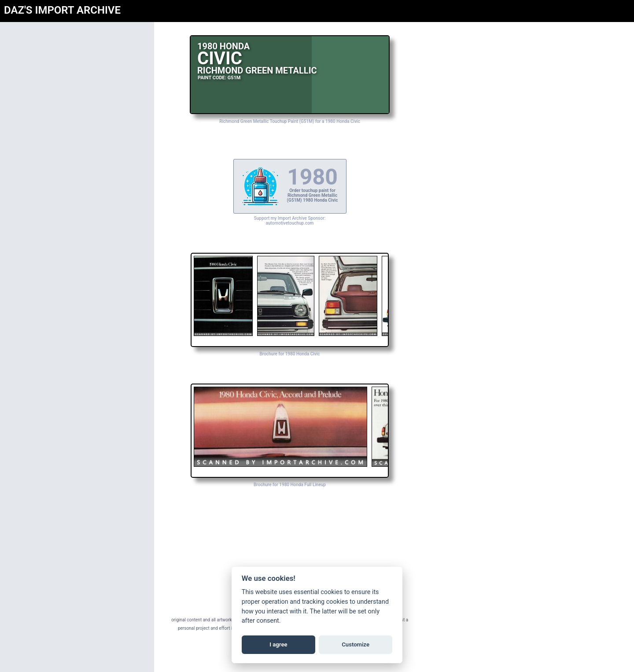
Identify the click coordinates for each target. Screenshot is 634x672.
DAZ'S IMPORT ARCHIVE (62, 10)
